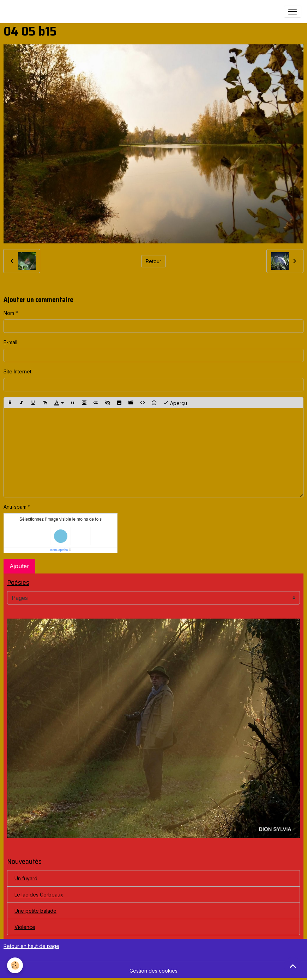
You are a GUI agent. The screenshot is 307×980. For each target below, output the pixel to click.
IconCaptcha (59, 550)
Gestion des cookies (153, 971)
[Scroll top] (293, 966)
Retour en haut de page (31, 946)
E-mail (10, 342)
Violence (25, 927)
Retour (153, 261)
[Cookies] (15, 965)
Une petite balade (35, 911)
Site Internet (17, 371)
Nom (9, 313)
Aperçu (175, 403)
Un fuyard (26, 878)
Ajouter (19, 566)
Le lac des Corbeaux (39, 895)
